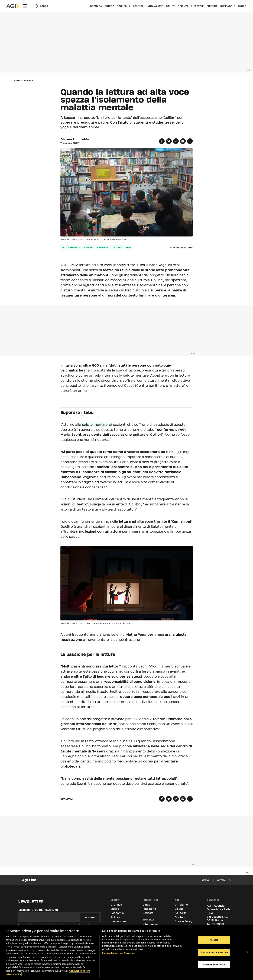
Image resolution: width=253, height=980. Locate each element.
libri (129, 248)
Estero (110, 6)
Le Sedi (180, 909)
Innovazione (155, 6)
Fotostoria (149, 909)
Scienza (183, 6)
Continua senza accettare (214, 952)
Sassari (89, 248)
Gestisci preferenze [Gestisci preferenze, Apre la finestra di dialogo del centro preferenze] (214, 965)
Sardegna (103, 248)
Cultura (212, 6)
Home (17, 81)
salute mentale (71, 248)
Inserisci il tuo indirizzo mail (38, 910)
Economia (123, 6)
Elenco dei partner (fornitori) (119, 953)
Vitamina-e (150, 924)
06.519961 (218, 924)
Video (146, 905)
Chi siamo (181, 905)
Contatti (180, 917)
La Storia (181, 913)
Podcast (148, 913)
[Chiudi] (247, 952)
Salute (171, 6)
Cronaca (96, 6)
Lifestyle (197, 6)
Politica (138, 6)
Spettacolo (228, 6)
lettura (117, 248)
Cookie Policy (184, 921)
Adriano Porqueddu (75, 139)
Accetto (214, 940)
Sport (242, 6)
